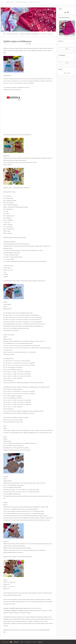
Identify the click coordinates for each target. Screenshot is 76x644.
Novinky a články (10, 2)
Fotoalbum (67, 36)
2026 (69, 73)
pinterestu (21, 611)
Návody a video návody (21, 2)
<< (61, 73)
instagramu (14, 611)
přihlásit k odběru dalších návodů (19, 608)
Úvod (2, 2)
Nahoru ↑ (41, 642)
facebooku (8, 611)
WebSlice (16, 642)
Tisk (22, 642)
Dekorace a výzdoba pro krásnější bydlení (30, 34)
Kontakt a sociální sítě (34, 2)
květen (65, 73)
